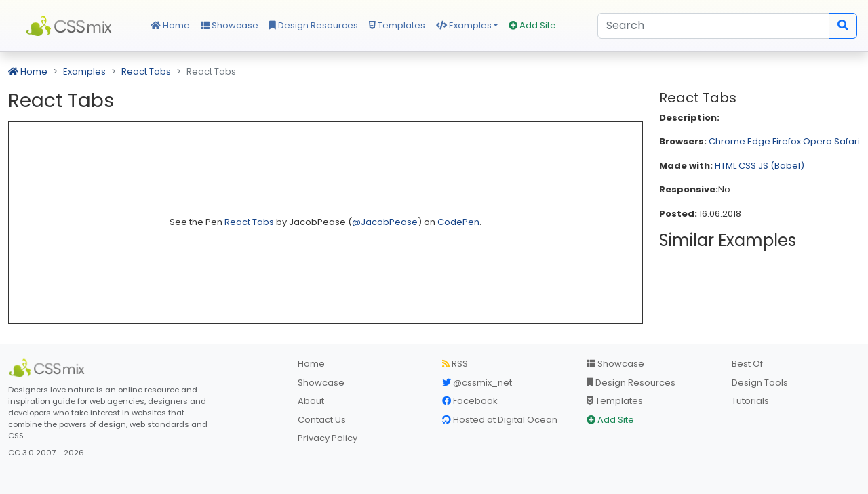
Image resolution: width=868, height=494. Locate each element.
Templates (397, 25)
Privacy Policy (328, 438)
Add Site (532, 25)
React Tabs (146, 71)
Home (170, 25)
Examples (464, 25)
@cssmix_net (477, 383)
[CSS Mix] (49, 368)
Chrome (727, 141)
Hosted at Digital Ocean (500, 420)
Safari (847, 141)
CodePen (458, 222)
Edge (759, 141)
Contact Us (322, 420)
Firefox (787, 141)
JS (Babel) (781, 166)
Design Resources (314, 25)
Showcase (230, 25)
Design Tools (760, 383)
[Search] (713, 26)
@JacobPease (385, 222)
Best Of (747, 364)
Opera (817, 141)
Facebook (470, 401)
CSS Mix (71, 26)
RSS (455, 364)
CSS (747, 166)
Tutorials (750, 401)
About (311, 401)
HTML (726, 166)
